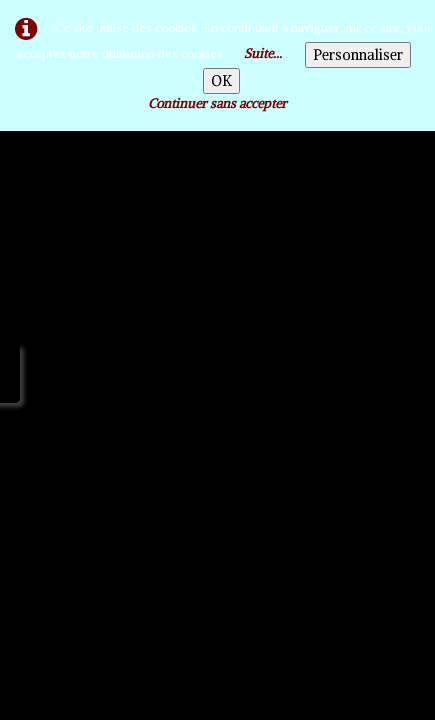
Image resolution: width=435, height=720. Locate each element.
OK (221, 81)
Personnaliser (358, 55)
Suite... (263, 53)
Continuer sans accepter (217, 103)
